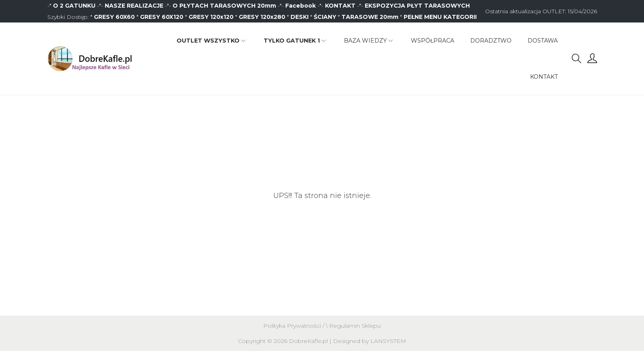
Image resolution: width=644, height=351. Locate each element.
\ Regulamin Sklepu (353, 326)
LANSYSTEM (388, 341)
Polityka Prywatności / (295, 326)
